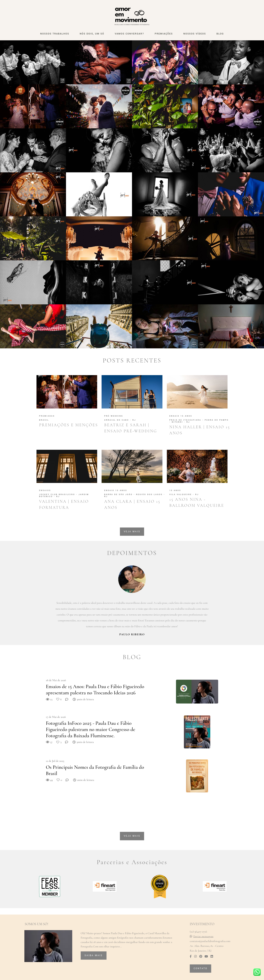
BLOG (220, 34)
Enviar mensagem (203, 936)
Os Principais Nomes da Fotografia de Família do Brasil (95, 770)
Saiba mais (94, 955)
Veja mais (132, 532)
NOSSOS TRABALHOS (55, 34)
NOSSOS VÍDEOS (195, 34)
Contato (200, 968)
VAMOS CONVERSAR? (129, 34)
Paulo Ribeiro (132, 634)
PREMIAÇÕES (164, 34)
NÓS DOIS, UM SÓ (92, 34)
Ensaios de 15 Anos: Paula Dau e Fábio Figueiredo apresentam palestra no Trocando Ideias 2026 (95, 690)
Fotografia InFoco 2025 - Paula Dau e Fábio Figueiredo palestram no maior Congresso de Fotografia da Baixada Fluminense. (90, 729)
